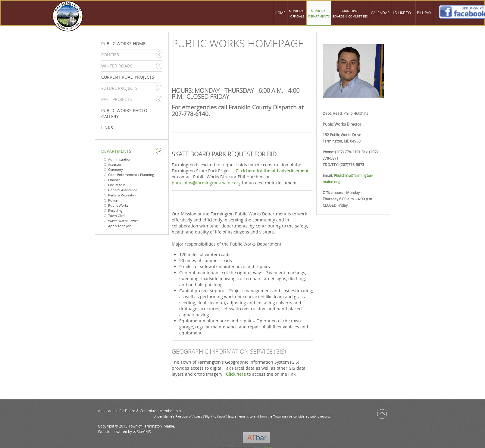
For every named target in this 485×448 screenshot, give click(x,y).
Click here (236, 374)
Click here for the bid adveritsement (272, 171)
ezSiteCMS (142, 432)
